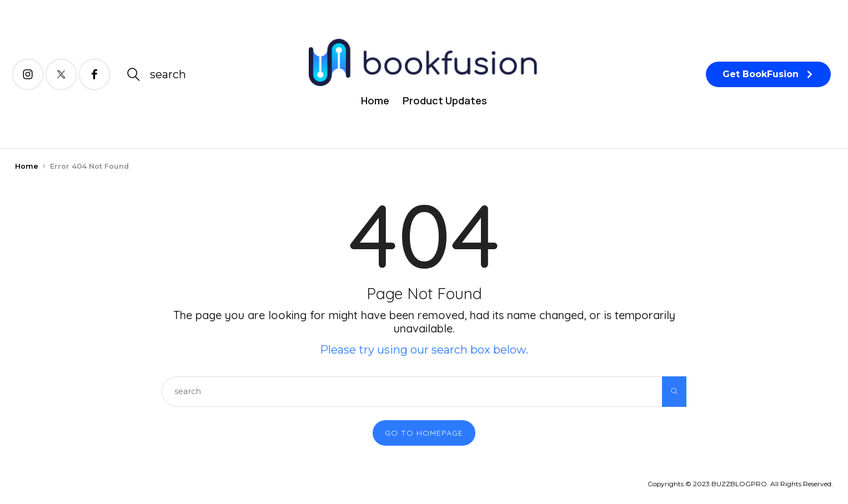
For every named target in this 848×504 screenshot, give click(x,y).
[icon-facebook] (94, 74)
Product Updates (445, 100)
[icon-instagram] (28, 74)
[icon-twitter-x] (61, 74)
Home (375, 100)
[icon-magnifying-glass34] (156, 74)
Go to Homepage (424, 433)
